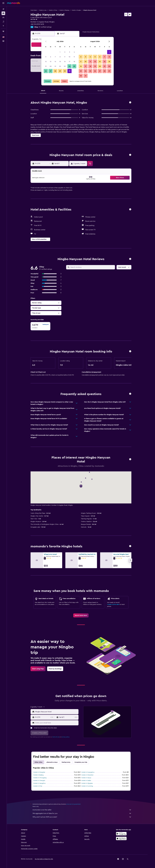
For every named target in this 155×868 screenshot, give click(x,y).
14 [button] (55, 62)
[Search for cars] (3, 17)
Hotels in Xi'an (38, 786)
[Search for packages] (3, 22)
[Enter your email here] (56, 723)
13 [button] (51, 62)
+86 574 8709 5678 (37, 24)
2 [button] (65, 52)
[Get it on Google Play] (121, 834)
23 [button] (65, 66)
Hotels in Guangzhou (88, 772)
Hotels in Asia (43, 10)
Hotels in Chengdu (39, 781)
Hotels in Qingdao (87, 783)
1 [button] (60, 52)
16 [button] (65, 62)
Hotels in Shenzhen (87, 775)
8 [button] (60, 57)
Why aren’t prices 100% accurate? (82, 817)
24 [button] (69, 66)
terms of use (56, 737)
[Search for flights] (3, 9)
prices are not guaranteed (73, 804)
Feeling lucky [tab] (66, 762)
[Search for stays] (3, 13)
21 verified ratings (45, 27)
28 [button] (55, 71)
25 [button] (74, 66)
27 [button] (51, 71)
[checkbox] (40, 326)
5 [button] (46, 57)
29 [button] (60, 71)
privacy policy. (66, 737)
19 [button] (46, 66)
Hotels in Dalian (86, 781)
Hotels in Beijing (38, 775)
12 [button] (46, 62)
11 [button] (74, 57)
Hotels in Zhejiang (64, 10)
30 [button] (65, 71)
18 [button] (74, 62)
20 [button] (51, 66)
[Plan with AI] (3, 26)
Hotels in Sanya (86, 778)
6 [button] (51, 57)
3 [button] (70, 52)
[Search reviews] (92, 267)
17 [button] (69, 62)
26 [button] (46, 71)
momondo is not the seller (82, 810)
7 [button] (55, 57)
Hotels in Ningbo (76, 10)
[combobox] (56, 712)
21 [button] (55, 66)
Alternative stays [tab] (52, 762)
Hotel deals (34, 10)
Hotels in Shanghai (39, 772)
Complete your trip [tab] (81, 762)
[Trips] (3, 31)
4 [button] (74, 52)
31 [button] (70, 71)
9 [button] (65, 57)
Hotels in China (53, 10)
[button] (3, 3)
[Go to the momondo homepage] (14, 3)
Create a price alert (113, 604)
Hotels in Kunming (87, 786)
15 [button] (60, 62)
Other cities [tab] (38, 762)
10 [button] (69, 57)
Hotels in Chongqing (40, 778)
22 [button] (60, 66)
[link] (81, 615)
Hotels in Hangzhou (39, 783)
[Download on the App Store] (121, 838)
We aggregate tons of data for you (82, 813)
